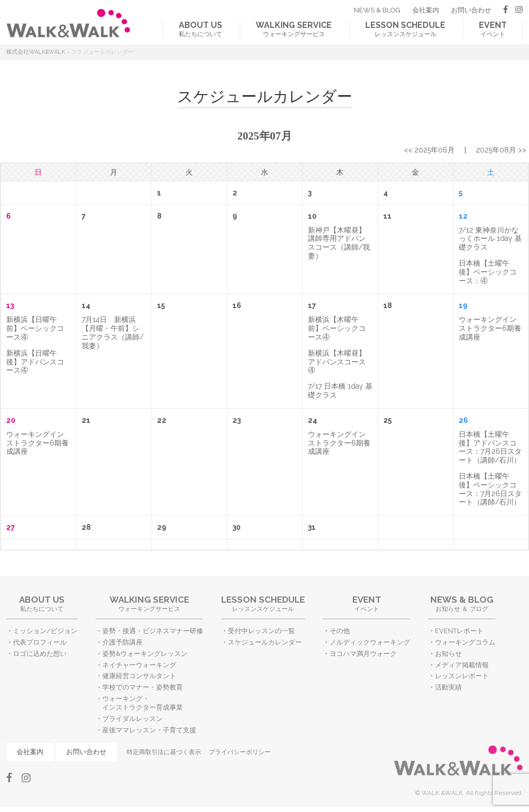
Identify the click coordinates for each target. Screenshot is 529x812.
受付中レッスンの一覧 (261, 631)
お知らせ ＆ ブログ (462, 603)
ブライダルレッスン (133, 719)
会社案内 (426, 10)
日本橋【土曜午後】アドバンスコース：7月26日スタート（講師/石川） (490, 447)
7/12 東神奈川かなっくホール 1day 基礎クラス (490, 239)
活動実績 (448, 687)
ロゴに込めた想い (40, 654)
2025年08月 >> (501, 150)
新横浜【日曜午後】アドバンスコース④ (35, 362)
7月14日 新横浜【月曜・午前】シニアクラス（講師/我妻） (113, 332)
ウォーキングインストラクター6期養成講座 (490, 328)
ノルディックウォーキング (370, 642)
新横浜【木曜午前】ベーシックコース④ (337, 328)
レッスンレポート (462, 676)
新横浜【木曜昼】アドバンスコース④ (337, 362)
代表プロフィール (40, 642)
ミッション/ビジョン (45, 631)
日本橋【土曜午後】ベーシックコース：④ (488, 272)
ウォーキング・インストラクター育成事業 (143, 703)
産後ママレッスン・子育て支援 (149, 730)
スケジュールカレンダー (265, 642)
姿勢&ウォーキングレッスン (145, 654)
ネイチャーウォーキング (139, 665)
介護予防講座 (122, 642)
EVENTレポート (459, 631)
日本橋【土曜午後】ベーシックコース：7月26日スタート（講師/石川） (490, 489)
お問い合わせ (471, 10)
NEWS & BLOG (377, 10)
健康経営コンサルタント (139, 676)
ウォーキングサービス (294, 29)
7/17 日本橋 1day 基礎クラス (340, 390)
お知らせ (448, 654)
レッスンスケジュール (405, 29)
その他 (340, 631)
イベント (493, 29)
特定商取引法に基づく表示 (164, 752)
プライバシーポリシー (240, 752)
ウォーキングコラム (465, 642)
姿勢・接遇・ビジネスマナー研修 (153, 631)
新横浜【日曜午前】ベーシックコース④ (35, 328)
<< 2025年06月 (429, 150)
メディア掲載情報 (462, 665)
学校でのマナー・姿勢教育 (143, 687)
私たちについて (200, 29)
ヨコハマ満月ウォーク (363, 654)
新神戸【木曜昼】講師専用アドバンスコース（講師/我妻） (339, 243)
